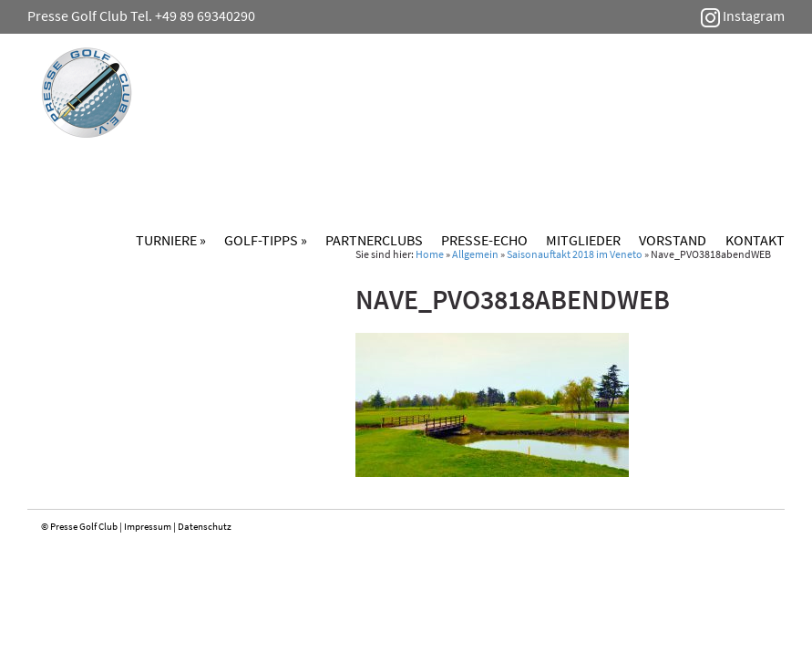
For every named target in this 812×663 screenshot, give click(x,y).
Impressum (148, 526)
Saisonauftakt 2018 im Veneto (575, 254)
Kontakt (755, 240)
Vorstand (673, 240)
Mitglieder (583, 240)
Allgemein (475, 254)
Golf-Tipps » (266, 240)
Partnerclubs (374, 240)
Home (430, 254)
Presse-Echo (484, 240)
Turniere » (171, 240)
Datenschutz (205, 526)
